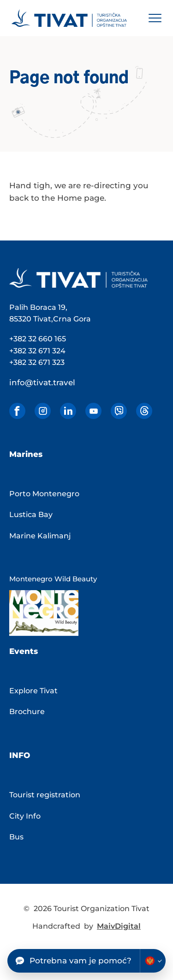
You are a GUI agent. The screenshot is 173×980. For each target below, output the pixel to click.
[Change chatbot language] (153, 961)
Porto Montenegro (44, 494)
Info (20, 755)
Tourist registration (45, 795)
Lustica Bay (31, 515)
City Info (25, 816)
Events (24, 651)
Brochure (27, 712)
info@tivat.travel (42, 382)
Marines (26, 454)
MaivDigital (119, 926)
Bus (16, 837)
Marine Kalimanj (40, 536)
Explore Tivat (33, 691)
